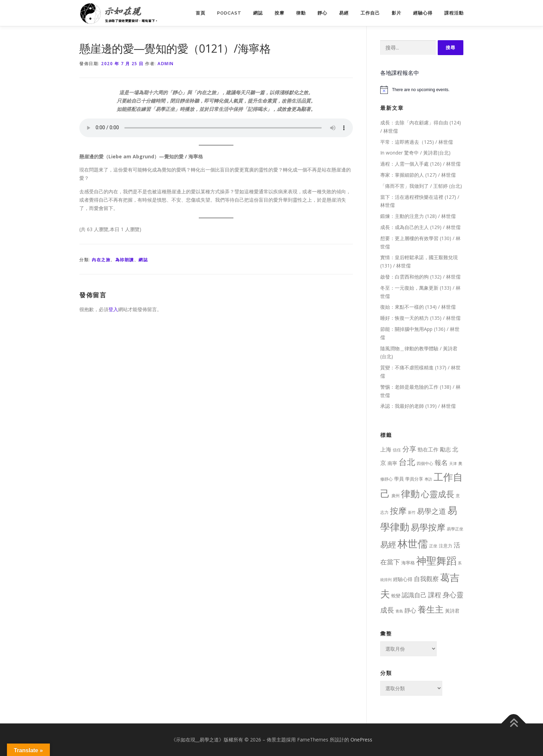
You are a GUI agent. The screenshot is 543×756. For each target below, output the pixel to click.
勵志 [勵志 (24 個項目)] (445, 449)
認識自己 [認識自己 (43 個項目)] (414, 595)
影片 (397, 13)
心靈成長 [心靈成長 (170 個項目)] (438, 494)
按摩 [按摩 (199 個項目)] (398, 511)
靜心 (322, 13)
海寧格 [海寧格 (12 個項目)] (408, 563)
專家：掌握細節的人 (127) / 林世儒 (418, 175)
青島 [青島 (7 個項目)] (399, 611)
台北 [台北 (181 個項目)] (407, 462)
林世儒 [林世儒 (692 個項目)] (413, 544)
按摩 (279, 13)
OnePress (361, 740)
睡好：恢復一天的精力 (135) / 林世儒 (420, 318)
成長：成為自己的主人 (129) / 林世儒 (420, 227)
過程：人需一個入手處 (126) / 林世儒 (420, 164)
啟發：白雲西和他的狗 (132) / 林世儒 (420, 277)
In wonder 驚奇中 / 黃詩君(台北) (415, 153)
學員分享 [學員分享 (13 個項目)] (414, 479)
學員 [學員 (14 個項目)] (399, 479)
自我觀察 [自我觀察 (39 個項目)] (426, 579)
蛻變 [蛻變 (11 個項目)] (396, 596)
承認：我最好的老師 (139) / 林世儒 (418, 406)
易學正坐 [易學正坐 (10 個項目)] (455, 529)
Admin (166, 64)
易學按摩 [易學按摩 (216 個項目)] (428, 527)
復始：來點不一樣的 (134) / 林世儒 (418, 307)
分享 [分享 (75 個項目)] (409, 449)
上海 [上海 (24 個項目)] (386, 449)
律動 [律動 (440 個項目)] (410, 494)
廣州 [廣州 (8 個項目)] (395, 496)
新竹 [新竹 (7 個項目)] (412, 512)
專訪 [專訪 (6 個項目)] (428, 479)
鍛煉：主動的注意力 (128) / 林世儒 (418, 216)
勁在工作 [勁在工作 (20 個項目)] (428, 449)
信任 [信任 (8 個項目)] (397, 450)
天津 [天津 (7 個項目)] (453, 463)
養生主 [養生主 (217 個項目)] (431, 609)
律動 (301, 13)
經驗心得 (423, 13)
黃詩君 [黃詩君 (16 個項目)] (452, 611)
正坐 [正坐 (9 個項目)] (433, 546)
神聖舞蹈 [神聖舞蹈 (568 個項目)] (436, 560)
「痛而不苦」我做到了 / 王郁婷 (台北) (421, 186)
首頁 (201, 13)
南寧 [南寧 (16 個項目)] (392, 463)
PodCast (229, 13)
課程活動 (454, 13)
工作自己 (370, 13)
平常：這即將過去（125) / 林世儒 (417, 142)
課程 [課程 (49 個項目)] (435, 595)
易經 (344, 13)
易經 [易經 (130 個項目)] (388, 544)
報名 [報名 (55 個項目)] (441, 463)
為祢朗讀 (125, 260)
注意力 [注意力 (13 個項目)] (446, 546)
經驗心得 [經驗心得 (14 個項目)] (403, 579)
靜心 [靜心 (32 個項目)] (410, 610)
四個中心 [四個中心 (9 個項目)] (425, 463)
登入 (113, 309)
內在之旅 (101, 260)
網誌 (258, 13)
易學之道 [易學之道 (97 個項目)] (431, 511)
